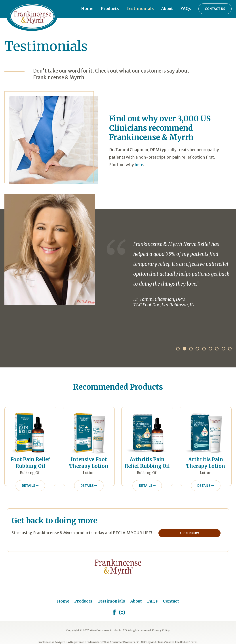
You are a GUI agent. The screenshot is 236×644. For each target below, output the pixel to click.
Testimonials (140, 8)
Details (30, 486)
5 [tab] (204, 349)
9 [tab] (230, 349)
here (139, 165)
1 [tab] (178, 349)
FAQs (186, 8)
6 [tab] (210, 349)
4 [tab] (197, 349)
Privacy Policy (161, 630)
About (167, 8)
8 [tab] (223, 349)
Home (87, 8)
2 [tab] (185, 349)
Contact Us (215, 9)
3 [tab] (191, 349)
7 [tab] (217, 349)
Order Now (191, 533)
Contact (171, 601)
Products (110, 8)
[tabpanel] (118, 251)
